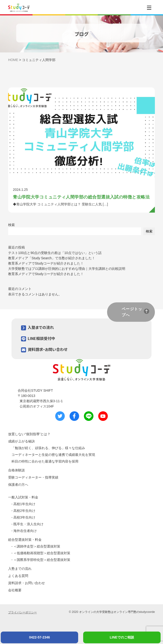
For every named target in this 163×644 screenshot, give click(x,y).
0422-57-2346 (40, 637)
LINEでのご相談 (122, 637)
